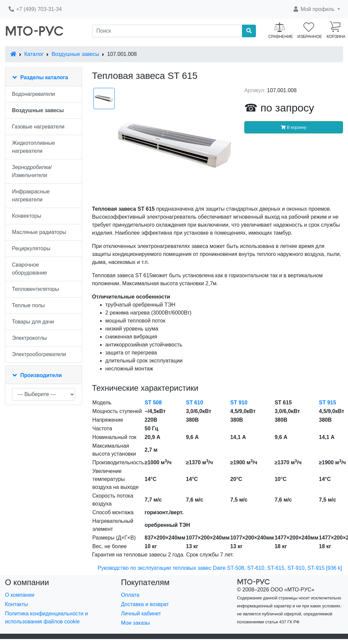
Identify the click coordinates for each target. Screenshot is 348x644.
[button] (316, 9)
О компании (20, 595)
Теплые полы (28, 305)
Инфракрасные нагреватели (31, 196)
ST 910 (239, 403)
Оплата (130, 595)
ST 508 (153, 403)
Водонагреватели (33, 94)
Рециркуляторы (31, 248)
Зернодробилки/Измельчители (32, 171)
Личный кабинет (141, 614)
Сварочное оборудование (29, 269)
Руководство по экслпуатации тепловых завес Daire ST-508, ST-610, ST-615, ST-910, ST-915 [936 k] (220, 568)
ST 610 (195, 403)
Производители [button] (41, 375)
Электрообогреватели (39, 354)
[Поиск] (167, 31)
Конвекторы (27, 216)
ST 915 (328, 403)
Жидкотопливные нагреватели (34, 147)
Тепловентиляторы (36, 289)
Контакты (16, 604)
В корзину (293, 127)
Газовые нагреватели (38, 127)
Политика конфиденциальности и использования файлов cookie (46, 618)
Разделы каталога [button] (44, 77)
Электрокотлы (29, 338)
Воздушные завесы (75, 54)
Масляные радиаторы (39, 232)
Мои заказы (135, 623)
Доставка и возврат (145, 604)
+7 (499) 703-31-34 (35, 9)
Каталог (34, 54)
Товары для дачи (33, 322)
